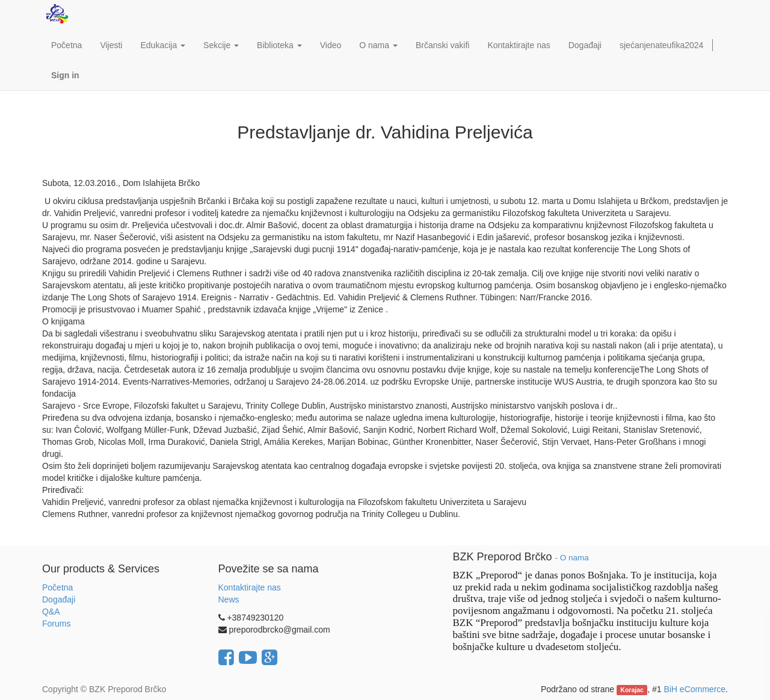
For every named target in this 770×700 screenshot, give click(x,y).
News (229, 599)
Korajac (632, 690)
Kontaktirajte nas (250, 587)
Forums (56, 624)
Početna (57, 587)
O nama (574, 558)
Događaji (59, 599)
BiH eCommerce (695, 689)
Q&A (51, 612)
